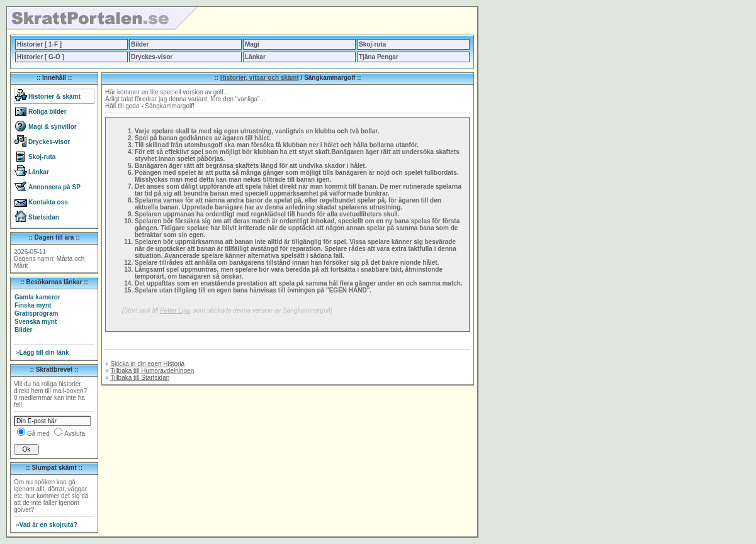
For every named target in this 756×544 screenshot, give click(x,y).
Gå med (38, 434)
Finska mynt (33, 305)
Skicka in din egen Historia (147, 364)
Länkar (255, 57)
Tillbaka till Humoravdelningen (152, 371)
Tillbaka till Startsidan (140, 378)
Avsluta (75, 434)
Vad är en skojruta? (47, 525)
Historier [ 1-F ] (39, 44)
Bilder (140, 44)
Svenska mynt (36, 322)
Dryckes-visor (152, 57)
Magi (252, 44)
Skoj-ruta (372, 44)
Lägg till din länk (42, 352)
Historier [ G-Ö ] (41, 57)
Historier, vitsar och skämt (260, 78)
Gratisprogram (36, 314)
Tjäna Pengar (379, 57)
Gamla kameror (37, 297)
